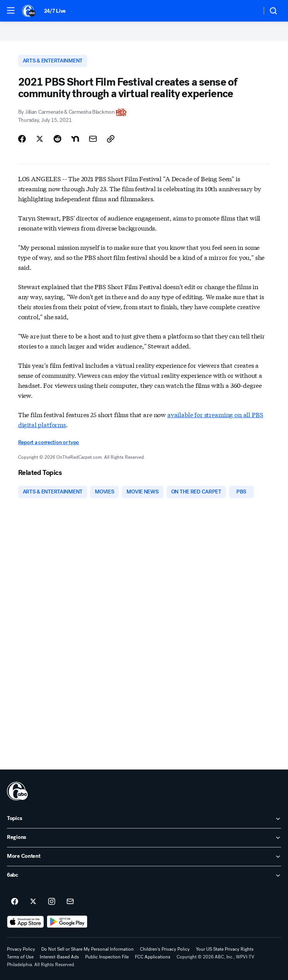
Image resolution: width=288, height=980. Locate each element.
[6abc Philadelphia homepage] (29, 11)
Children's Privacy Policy (165, 949)
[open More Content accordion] (144, 857)
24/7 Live (55, 11)
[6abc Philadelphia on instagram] (52, 902)
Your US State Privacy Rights (225, 949)
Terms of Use (20, 957)
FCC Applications (153, 957)
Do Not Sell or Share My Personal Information (88, 949)
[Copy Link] (111, 139)
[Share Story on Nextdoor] (75, 139)
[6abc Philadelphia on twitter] (33, 902)
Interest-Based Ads (59, 957)
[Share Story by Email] (93, 139)
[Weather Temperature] (250, 11)
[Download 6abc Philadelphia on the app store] (25, 922)
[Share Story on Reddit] (57, 139)
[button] (11, 10)
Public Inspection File (107, 957)
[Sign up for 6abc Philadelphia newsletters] (70, 902)
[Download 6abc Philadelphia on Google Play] (67, 922)
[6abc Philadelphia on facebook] (15, 902)
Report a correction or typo (49, 442)
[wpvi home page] (17, 791)
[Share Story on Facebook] (22, 139)
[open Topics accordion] (144, 819)
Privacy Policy (21, 949)
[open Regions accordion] (144, 838)
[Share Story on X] (40, 139)
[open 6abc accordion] (144, 876)
